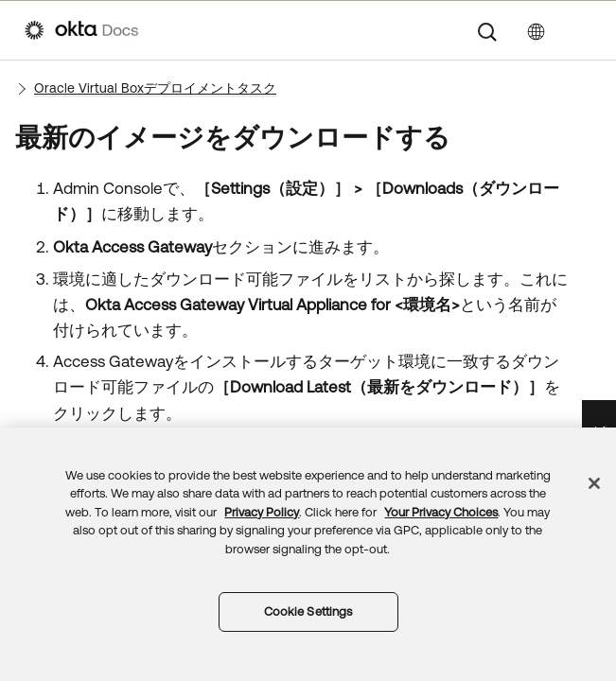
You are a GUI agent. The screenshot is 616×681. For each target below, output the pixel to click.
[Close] (594, 483)
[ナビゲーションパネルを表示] (582, 30)
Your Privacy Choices (441, 512)
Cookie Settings (308, 611)
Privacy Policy (262, 512)
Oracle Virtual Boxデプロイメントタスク (155, 88)
